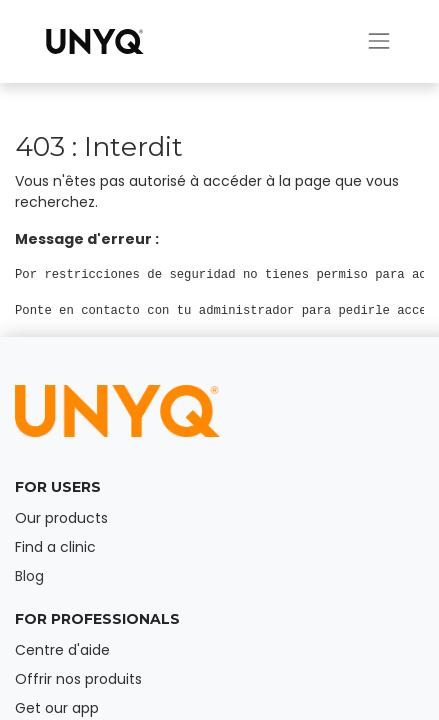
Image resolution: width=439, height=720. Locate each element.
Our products (61, 518)
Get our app (57, 708)
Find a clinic (55, 547)
